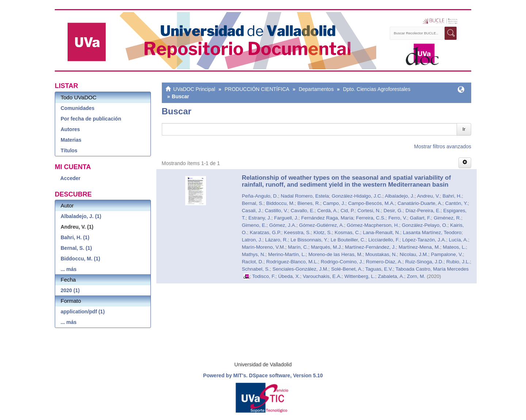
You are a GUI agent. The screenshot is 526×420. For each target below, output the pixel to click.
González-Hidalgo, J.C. (357, 196)
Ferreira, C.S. (371, 218)
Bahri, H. (452, 196)
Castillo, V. (276, 211)
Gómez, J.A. (283, 225)
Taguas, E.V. (379, 269)
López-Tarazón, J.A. (424, 240)
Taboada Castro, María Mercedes (432, 269)
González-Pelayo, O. (425, 225)
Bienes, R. (309, 203)
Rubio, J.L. (458, 262)
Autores (70, 129)
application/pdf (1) (83, 312)
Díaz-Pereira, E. (423, 211)
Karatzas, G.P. (266, 232)
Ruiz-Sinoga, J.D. (424, 262)
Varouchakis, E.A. (322, 276)
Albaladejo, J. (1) (81, 216)
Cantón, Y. (457, 203)
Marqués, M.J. (327, 247)
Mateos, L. (454, 247)
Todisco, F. (264, 276)
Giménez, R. (447, 218)
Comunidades (78, 108)
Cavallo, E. (303, 211)
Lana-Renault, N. (381, 232)
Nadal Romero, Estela (305, 196)
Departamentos (316, 89)
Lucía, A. (459, 240)
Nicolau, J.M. (414, 254)
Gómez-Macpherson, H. (373, 225)
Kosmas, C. (347, 232)
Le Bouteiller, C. (348, 240)
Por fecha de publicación (91, 119)
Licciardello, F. (384, 240)
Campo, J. (334, 203)
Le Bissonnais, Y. (309, 240)
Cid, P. (348, 211)
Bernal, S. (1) (76, 248)
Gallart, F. (420, 218)
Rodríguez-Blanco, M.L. (292, 262)
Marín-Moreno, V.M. (264, 247)
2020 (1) (70, 290)
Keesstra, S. (297, 232)
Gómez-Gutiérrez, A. (322, 225)
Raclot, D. (253, 262)
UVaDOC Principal (194, 89)
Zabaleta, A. (391, 276)
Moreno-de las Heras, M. (336, 254)
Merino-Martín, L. (287, 254)
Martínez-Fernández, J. (370, 247)
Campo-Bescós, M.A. (371, 203)
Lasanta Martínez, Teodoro (432, 232)
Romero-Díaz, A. (384, 262)
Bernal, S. (253, 203)
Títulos (69, 150)
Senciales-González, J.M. (300, 269)
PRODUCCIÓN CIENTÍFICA (257, 89)
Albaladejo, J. (400, 196)
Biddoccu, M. (281, 203)
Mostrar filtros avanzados (443, 146)
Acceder (70, 178)
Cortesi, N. (369, 211)
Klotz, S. (323, 232)
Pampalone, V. (447, 254)
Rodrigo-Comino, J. (342, 262)
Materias (71, 140)
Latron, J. (252, 240)
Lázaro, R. (277, 240)
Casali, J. (252, 211)
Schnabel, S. (256, 269)
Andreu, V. (428, 196)
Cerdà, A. (328, 211)
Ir (464, 129)
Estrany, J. (260, 218)
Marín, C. (298, 247)
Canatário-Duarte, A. (420, 203)
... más (69, 269)
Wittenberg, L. (360, 276)
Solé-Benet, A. (347, 269)
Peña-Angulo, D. (260, 196)
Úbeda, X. (289, 276)
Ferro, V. (398, 218)
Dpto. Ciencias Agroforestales (377, 89)
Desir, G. (393, 211)
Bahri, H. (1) (75, 237)
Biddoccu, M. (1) (80, 259)
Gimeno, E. (254, 225)
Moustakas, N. (381, 254)
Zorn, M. (416, 276)
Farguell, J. (286, 218)
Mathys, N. (254, 254)
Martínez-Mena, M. (419, 247)
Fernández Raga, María (327, 218)
